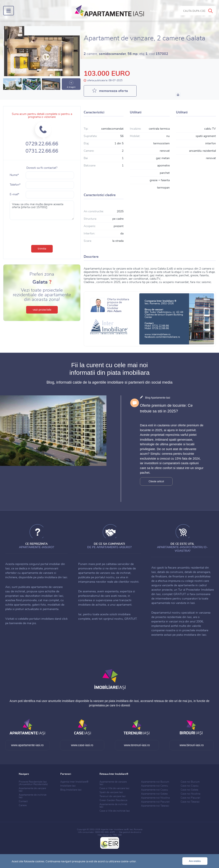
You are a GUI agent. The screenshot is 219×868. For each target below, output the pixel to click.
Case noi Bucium (190, 782)
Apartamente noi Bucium (155, 782)
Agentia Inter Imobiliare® (74, 782)
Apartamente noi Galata (154, 794)
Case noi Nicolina (190, 794)
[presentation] (42, 231)
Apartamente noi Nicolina (155, 798)
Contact (23, 801)
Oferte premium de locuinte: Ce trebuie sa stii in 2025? (166, 408)
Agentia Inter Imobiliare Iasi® (115, 829)
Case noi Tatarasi (190, 802)
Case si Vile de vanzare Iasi (114, 788)
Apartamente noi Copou (155, 790)
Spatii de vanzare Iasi (111, 792)
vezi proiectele (42, 310)
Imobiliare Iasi (68, 786)
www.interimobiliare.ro (158, 334)
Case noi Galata (189, 790)
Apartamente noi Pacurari (155, 802)
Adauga (161, 11)
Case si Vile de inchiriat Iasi (115, 811)
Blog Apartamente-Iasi (158, 398)
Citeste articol (156, 481)
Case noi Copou (190, 786)
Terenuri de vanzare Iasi (113, 796)
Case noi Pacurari (190, 798)
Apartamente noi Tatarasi (155, 806)
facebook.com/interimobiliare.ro (162, 337)
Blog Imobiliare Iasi (71, 790)
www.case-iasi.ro (82, 745)
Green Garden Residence (113, 800)
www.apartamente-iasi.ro (27, 745)
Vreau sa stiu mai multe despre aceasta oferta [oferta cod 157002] (42, 210)
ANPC (112, 832)
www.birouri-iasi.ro (192, 745)
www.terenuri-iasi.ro (137, 745)
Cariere (23, 805)
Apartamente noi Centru (155, 786)
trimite (42, 249)
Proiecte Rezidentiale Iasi (33, 783)
